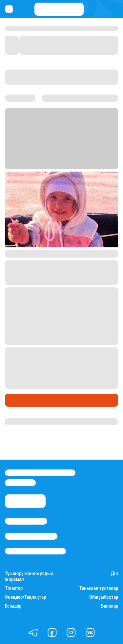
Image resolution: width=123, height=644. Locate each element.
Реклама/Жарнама (31, 536)
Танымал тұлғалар (99, 588)
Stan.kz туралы (26, 521)
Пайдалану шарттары (35, 551)
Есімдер (13, 606)
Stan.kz (33, 158)
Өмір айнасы (23, 400)
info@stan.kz (20, 483)
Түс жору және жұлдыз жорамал (29, 576)
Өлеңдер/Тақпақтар (25, 597)
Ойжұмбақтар (104, 597)
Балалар (110, 606)
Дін (114, 574)
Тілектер (14, 588)
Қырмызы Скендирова (33, 422)
